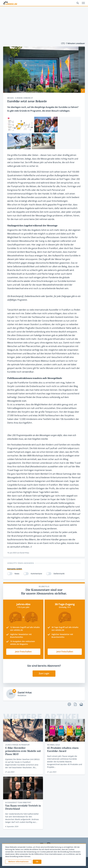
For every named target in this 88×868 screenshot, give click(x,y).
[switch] (10, 574)
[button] (37, 862)
